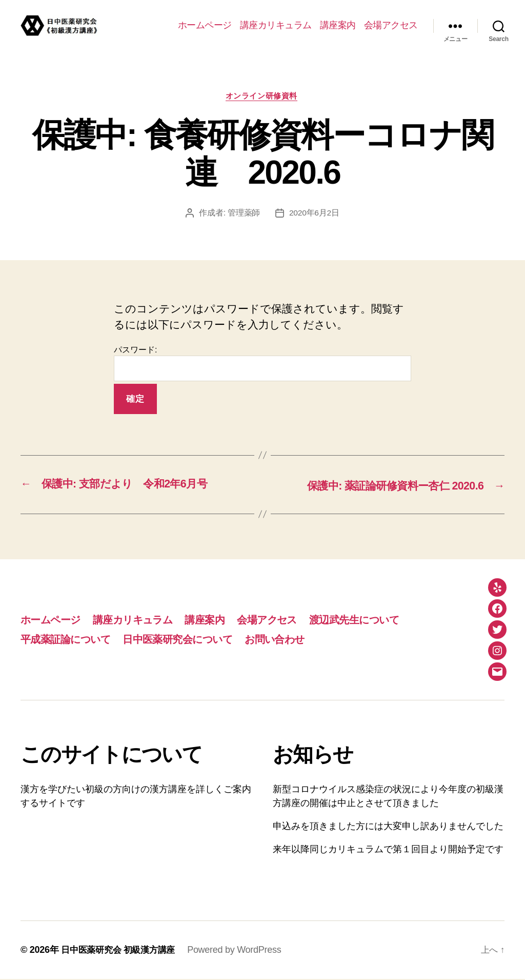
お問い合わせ (291, 640)
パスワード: (262, 365)
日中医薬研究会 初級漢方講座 (121, 951)
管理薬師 (243, 214)
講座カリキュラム (276, 25)
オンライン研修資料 (262, 97)
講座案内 (338, 25)
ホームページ (205, 25)
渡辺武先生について (376, 620)
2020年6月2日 (314, 214)
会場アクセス (391, 25)
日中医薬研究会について (188, 640)
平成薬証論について (69, 640)
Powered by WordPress (241, 951)
